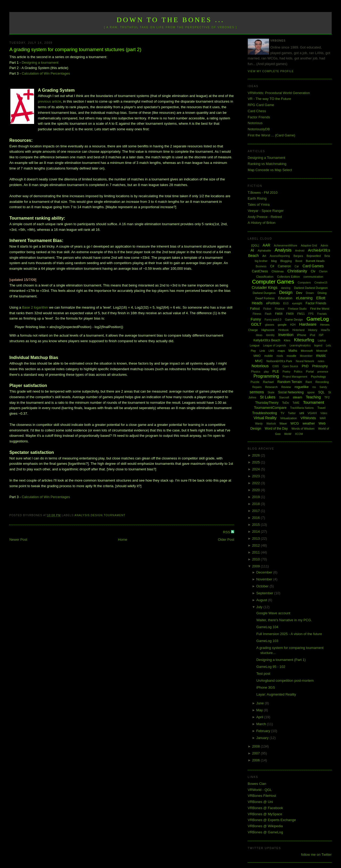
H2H (293, 325)
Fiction (267, 309)
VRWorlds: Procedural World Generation (279, 93)
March (262, 724)
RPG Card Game (261, 105)
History (313, 330)
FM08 (279, 314)
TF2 (327, 397)
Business (261, 266)
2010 (256, 559)
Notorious (255, 123)
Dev (299, 293)
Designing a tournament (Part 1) (281, 660)
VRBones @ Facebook (265, 808)
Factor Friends (259, 117)
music (321, 356)
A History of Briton (262, 223)
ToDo (286, 403)
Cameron (284, 266)
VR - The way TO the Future (269, 99)
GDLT (256, 324)
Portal (310, 372)
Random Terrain (290, 382)
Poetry (287, 372)
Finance (280, 309)
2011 (256, 552)
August (262, 600)
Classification (265, 277)
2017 (256, 511)
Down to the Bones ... (171, 20)
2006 (256, 760)
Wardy (259, 424)
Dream (310, 293)
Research (271, 387)
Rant (309, 382)
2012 (256, 545)
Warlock (271, 424)
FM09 (290, 314)
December (265, 572)
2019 (256, 497)
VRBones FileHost (262, 796)
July (260, 607)
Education (285, 298)
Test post (263, 674)
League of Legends (275, 346)
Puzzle (255, 382)
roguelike (302, 387)
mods (280, 356)
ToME (296, 403)
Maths (293, 351)
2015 (256, 525)
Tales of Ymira (259, 205)
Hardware (308, 324)
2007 (256, 753)
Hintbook (283, 330)
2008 (256, 746)
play (266, 372)
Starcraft (284, 397)
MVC (259, 361)
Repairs (257, 387)
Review (286, 387)
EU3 (286, 303)
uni (302, 413)
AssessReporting (280, 256)
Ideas (259, 335)
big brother (261, 261)
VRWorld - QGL (260, 790)
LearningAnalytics (300, 346)
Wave (283, 423)
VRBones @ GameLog (265, 832)
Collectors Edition (289, 277)
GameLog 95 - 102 (271, 667)
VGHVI (312, 413)
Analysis (82, 515)
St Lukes (267, 397)
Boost (299, 261)
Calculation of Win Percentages (46, 73)
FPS (311, 314)
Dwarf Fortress (265, 298)
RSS (227, 532)
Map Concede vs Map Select (270, 170)
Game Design (294, 320)
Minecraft (322, 351)
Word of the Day (276, 429)
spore (311, 392)
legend (318, 346)
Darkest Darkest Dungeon (311, 288)
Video (324, 413)
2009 (256, 566)
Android (300, 251)
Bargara (298, 256)
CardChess (260, 271)
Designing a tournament (40, 62)
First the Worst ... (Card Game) (271, 135)
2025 (256, 462)
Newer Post (18, 540)
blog (274, 261)
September (265, 593)
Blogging (286, 261)
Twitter (292, 413)
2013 (256, 538)
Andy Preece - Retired (265, 217)
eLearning (304, 298)
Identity (270, 335)
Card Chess (257, 111)
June (261, 703)
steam (297, 397)
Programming (266, 376)
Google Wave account (273, 613)
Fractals (322, 314)
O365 (275, 366)
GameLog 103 (267, 641)
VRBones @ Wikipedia (265, 826)
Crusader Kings (265, 288)
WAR (323, 418)
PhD (305, 366)
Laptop (322, 340)
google (282, 325)
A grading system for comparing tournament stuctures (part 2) (75, 50)
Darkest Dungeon (264, 293)
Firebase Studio (297, 309)
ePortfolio (273, 303)
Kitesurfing (304, 340)
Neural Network (305, 361)
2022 (256, 483)
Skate (271, 392)
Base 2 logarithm (35, 307)
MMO (257, 356)
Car (297, 266)
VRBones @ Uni (260, 802)
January (263, 738)
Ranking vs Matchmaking (267, 164)
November (265, 579)
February (264, 731)
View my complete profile (271, 71)
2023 (256, 476)
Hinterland (298, 330)
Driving (322, 293)
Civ (313, 271)
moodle (291, 356)
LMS (271, 351)
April (260, 717)
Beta (327, 256)
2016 (256, 518)
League (255, 345)
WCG (295, 423)
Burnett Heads (315, 261)
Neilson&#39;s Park (279, 361)
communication (313, 277)
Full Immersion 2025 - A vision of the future (289, 634)
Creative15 (321, 283)
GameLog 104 (267, 627)
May (260, 710)
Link (262, 351)
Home (123, 540)
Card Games (313, 266)
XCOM (299, 434)
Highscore (268, 330)
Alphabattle (264, 251)
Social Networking (291, 392)
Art (264, 256)
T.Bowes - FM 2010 (263, 193)
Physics (256, 372)
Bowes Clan (257, 784)
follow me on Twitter (316, 855)
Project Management (295, 377)
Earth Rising (257, 198)
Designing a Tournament (267, 158)
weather (309, 423)
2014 (256, 532)
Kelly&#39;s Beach (267, 340)
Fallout (255, 309)
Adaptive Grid (309, 246)
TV (282, 413)
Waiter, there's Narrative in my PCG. (284, 620)
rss (314, 387)
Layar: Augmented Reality (276, 694)
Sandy (323, 387)
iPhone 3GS (266, 687)
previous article (49, 101)
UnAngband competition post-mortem (285, 681)
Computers (304, 283)
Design (97, 515)
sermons (257, 392)
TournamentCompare (270, 408)
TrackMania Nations (302, 408)
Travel (321, 408)
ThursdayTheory (267, 403)
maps (281, 351)
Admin (324, 246)
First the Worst (320, 309)
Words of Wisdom (303, 429)
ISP (321, 335)
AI (252, 250)
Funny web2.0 (273, 320)
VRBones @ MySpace (265, 814)
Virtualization (289, 418)
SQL (321, 392)
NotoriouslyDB (259, 129)
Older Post (226, 540)
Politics (298, 372)
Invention (286, 335)
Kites (287, 340)
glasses (270, 325)
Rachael (268, 382)
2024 (256, 469)
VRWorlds (308, 418)
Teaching (313, 397)
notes (321, 361)
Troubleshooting (265, 413)
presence (323, 372)
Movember (306, 356)
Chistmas (278, 271)
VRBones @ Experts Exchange (272, 820)
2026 (256, 455)
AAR (267, 245)
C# (272, 266)
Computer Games (273, 282)
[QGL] (255, 245)
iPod (312, 335)
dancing (286, 288)
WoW (288, 434)
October (263, 586)
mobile (269, 356)
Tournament (114, 515)
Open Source (290, 366)
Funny (256, 319)
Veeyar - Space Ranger (266, 211)
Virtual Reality (265, 418)
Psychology (318, 377)
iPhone (302, 335)
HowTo (326, 330)
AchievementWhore (285, 246)
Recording (322, 382)
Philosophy (320, 366)
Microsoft (307, 351)
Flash (268, 314)
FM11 (301, 314)
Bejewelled (314, 256)
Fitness (257, 314)
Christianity (297, 271)
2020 (256, 490)
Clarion (323, 271)
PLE (276, 371)
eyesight (297, 303)
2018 (256, 504)
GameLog (318, 319)
